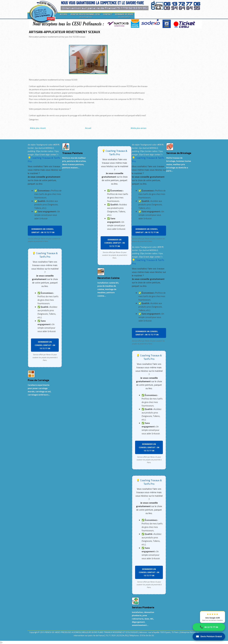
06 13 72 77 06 (209, 627)
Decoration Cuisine (108, 278)
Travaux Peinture (72, 153)
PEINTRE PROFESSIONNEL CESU (85, 15)
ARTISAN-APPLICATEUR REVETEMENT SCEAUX (65, 32)
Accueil (88, 128)
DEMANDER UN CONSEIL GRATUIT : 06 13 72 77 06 (43, 231)
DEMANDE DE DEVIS (124, 15)
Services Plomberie (143, 607)
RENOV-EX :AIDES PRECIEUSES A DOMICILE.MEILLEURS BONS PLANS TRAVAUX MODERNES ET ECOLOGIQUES (92, 632)
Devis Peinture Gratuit (209, 637)
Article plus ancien (139, 128)
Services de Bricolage (179, 153)
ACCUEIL (64, 14)
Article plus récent (38, 128)
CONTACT (108, 14)
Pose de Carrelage (38, 380)
